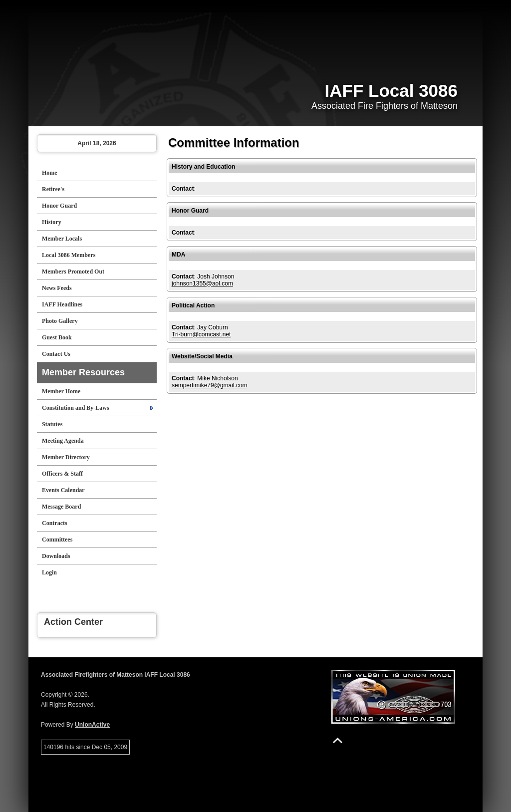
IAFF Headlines (62, 304)
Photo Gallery (60, 321)
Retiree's (53, 189)
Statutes (52, 424)
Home (50, 173)
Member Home (61, 391)
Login (49, 572)
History (52, 222)
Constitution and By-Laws (76, 408)
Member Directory (66, 457)
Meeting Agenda (63, 441)
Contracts (55, 523)
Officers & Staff (62, 474)
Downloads (56, 556)
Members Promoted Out (73, 271)
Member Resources (83, 372)
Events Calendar (63, 490)
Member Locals (62, 239)
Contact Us (56, 354)
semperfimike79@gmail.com (210, 385)
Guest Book (57, 337)
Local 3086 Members (69, 255)
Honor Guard (59, 206)
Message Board (61, 507)
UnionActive (92, 725)
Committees (57, 540)
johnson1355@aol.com (202, 283)
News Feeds (57, 288)
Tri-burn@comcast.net (201, 334)
